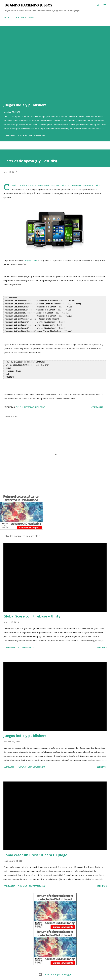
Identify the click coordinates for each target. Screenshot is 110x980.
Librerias (40, 405)
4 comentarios (26, 645)
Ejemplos (29, 405)
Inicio (6, 17)
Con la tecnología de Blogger (55, 972)
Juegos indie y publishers (25, 105)
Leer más (102, 645)
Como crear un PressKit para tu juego (35, 852)
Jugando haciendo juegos (28, 5)
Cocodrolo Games (25, 17)
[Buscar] (98, 5)
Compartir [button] (9, 135)
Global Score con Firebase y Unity (32, 614)
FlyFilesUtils (31, 260)
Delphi (19, 405)
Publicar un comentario (31, 135)
